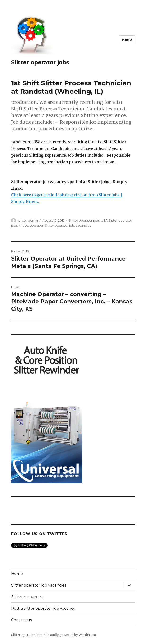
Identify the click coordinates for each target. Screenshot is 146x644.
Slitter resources (27, 597)
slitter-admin (28, 220)
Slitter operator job (59, 225)
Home (17, 574)
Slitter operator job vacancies (39, 585)
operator (36, 225)
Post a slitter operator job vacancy (43, 608)
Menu (127, 39)
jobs (25, 225)
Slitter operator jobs (40, 62)
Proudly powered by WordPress (71, 635)
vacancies (83, 225)
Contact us (21, 620)
